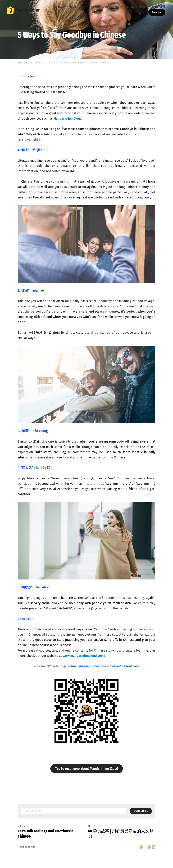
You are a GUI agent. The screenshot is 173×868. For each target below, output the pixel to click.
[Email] (149, 847)
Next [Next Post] (92, 826)
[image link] (23, 10)
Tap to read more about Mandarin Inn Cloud (87, 769)
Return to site (26, 847)
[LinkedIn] (141, 847)
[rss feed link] (154, 847)
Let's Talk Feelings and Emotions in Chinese (46, 834)
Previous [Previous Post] (24, 826)
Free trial (157, 12)
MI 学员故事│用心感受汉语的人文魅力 (121, 834)
